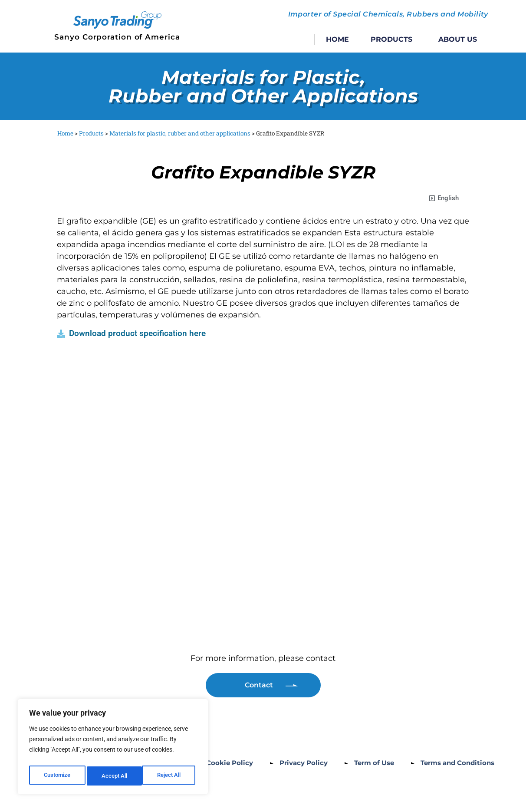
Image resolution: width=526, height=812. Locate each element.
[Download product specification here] (61, 334)
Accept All (170, 776)
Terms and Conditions (481, 763)
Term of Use (389, 763)
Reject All (114, 776)
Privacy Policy (311, 763)
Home (337, 39)
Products (394, 40)
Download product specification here (137, 333)
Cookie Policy (231, 763)
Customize (57, 776)
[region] (113, 749)
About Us (458, 39)
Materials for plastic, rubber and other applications (180, 133)
